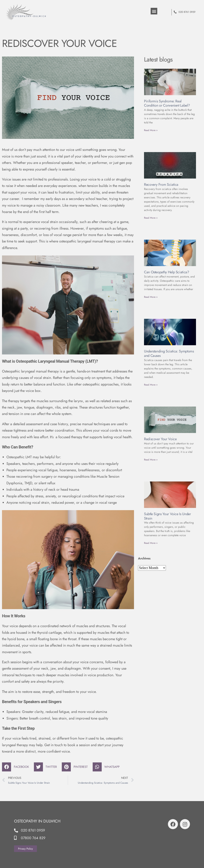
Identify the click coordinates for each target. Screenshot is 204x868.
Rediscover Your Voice (160, 439)
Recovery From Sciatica (161, 185)
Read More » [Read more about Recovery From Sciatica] (151, 218)
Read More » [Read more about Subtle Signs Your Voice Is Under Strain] (151, 543)
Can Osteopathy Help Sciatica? (167, 272)
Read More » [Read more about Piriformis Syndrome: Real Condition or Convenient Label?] (151, 130)
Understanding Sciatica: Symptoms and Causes (169, 353)
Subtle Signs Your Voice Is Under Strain (167, 516)
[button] (154, 11)
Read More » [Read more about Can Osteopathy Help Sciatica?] (151, 297)
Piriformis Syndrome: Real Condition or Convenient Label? (167, 103)
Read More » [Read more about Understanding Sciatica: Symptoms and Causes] (151, 385)
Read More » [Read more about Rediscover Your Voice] (151, 460)
